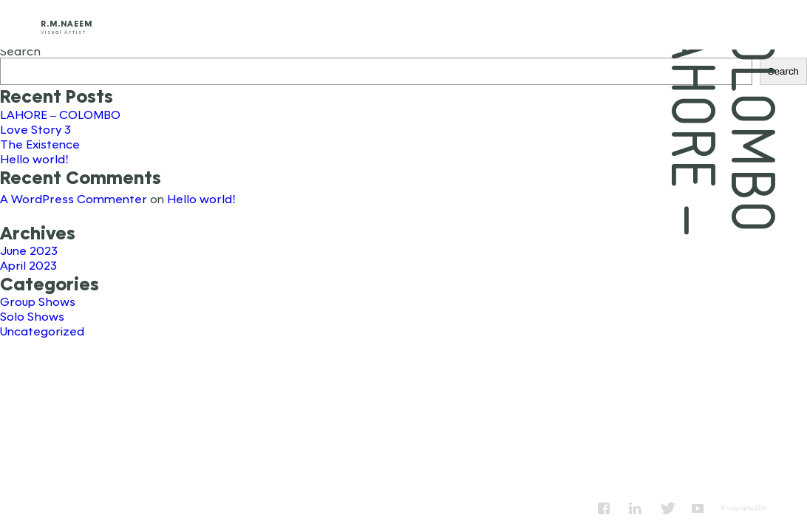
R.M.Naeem (67, 23)
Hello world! (34, 158)
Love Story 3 (35, 129)
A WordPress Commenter (74, 198)
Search (20, 51)
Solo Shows (32, 316)
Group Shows (38, 301)
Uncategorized (42, 331)
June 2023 (29, 250)
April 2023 (28, 265)
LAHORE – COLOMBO (60, 114)
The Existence (40, 144)
